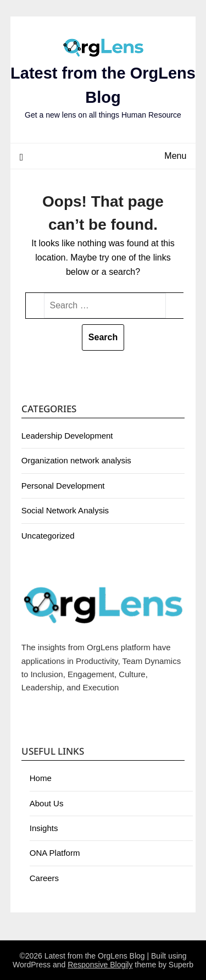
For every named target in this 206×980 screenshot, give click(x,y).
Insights (44, 828)
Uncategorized (48, 536)
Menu (175, 156)
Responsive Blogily (100, 965)
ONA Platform (55, 853)
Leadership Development (67, 436)
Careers (44, 878)
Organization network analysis (76, 460)
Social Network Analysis (65, 510)
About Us (47, 803)
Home (41, 778)
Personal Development (63, 486)
